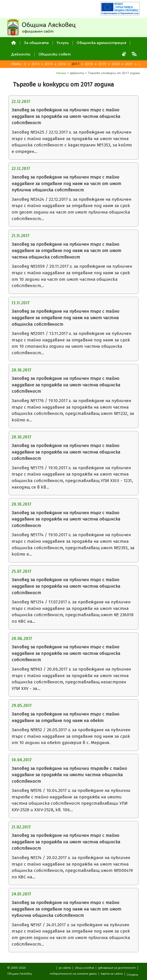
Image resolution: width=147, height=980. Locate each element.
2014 (35, 64)
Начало (61, 73)
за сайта (65, 968)
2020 (116, 64)
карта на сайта (112, 974)
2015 (49, 64)
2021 (129, 64)
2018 (89, 64)
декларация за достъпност (117, 968)
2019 (102, 64)
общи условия (84, 968)
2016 (62, 64)
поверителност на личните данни (73, 974)
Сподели (132, 975)
